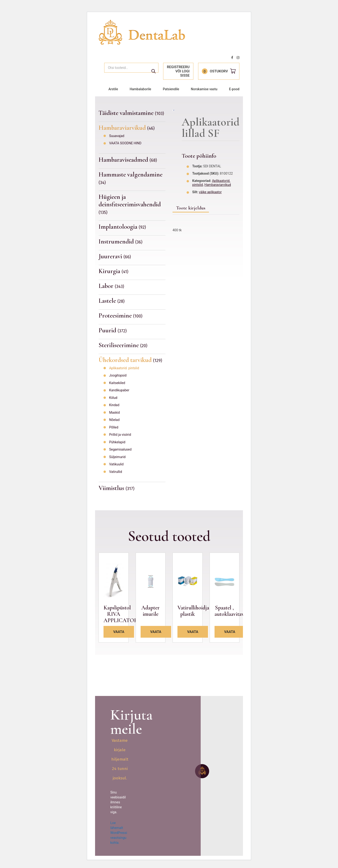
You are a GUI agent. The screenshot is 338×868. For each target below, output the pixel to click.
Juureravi (115, 256)
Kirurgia (113, 271)
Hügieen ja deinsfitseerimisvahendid (130, 204)
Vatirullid (116, 472)
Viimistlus (117, 488)
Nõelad (114, 420)
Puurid (113, 330)
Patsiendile (171, 89)
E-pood (234, 89)
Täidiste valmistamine (131, 113)
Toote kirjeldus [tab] (191, 208)
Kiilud (113, 398)
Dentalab (142, 32)
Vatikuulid (116, 464)
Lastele (112, 301)
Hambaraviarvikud (127, 128)
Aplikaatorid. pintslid (124, 368)
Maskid (114, 412)
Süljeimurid (117, 457)
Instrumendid (121, 242)
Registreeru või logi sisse (178, 71)
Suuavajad (117, 136)
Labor (111, 286)
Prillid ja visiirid (120, 435)
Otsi (154, 71)
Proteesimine (121, 316)
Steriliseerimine (123, 345)
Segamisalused (120, 449)
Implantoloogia (122, 227)
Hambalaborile (140, 89)
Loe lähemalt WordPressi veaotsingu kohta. (119, 833)
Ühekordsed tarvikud (130, 360)
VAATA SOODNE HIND (125, 143)
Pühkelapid (117, 442)
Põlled (114, 427)
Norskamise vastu (204, 89)
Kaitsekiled (117, 383)
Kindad (114, 405)
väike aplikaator (210, 192)
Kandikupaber (119, 390)
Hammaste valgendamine (131, 178)
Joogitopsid (118, 375)
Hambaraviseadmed (128, 160)
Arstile (113, 89)
